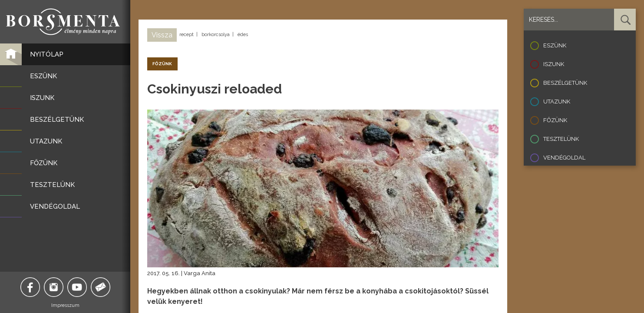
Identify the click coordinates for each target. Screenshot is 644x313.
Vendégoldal (564, 158)
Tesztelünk (561, 139)
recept (187, 35)
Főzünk (555, 120)
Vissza (162, 35)
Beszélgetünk (565, 83)
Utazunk (557, 102)
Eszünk (555, 45)
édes (243, 35)
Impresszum (65, 305)
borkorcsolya (216, 35)
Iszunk (554, 64)
